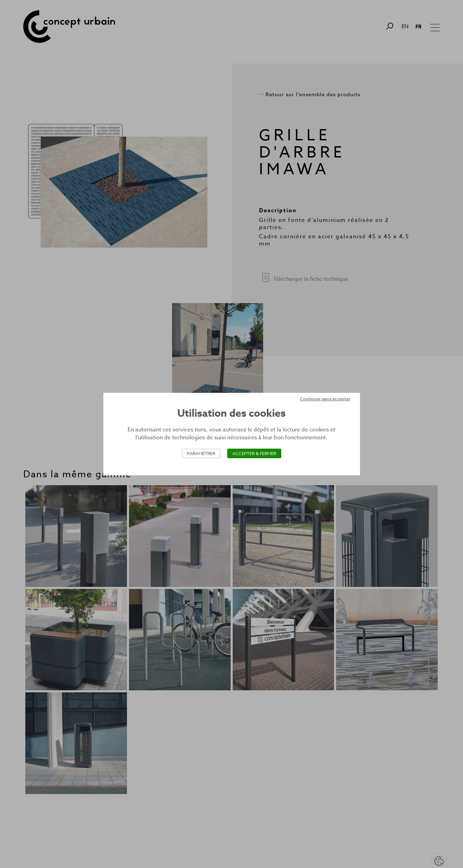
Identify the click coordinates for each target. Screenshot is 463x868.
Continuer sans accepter (325, 399)
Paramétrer (201, 453)
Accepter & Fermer (254, 453)
